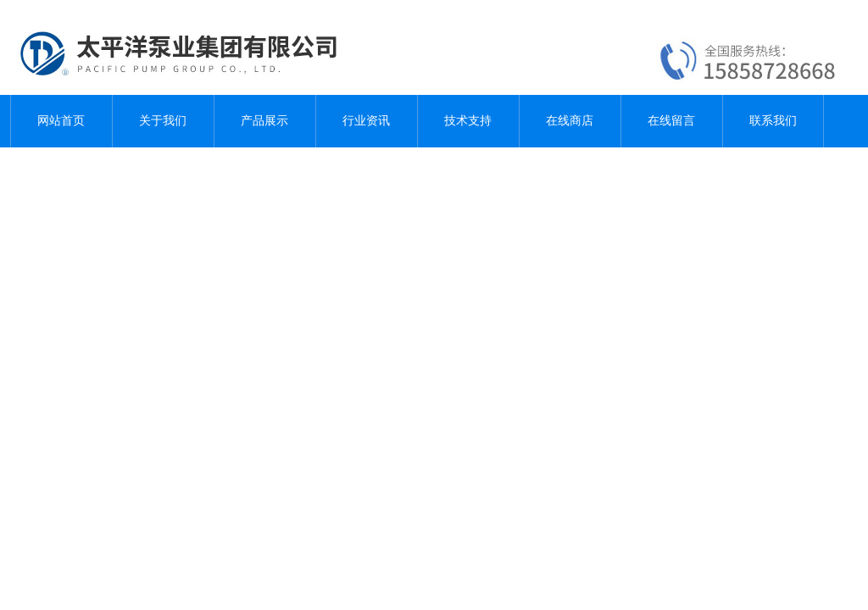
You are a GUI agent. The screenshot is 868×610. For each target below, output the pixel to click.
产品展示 (264, 121)
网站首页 (61, 121)
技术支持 (468, 121)
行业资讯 (366, 121)
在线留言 (671, 121)
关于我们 (163, 121)
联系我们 (773, 121)
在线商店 (570, 121)
